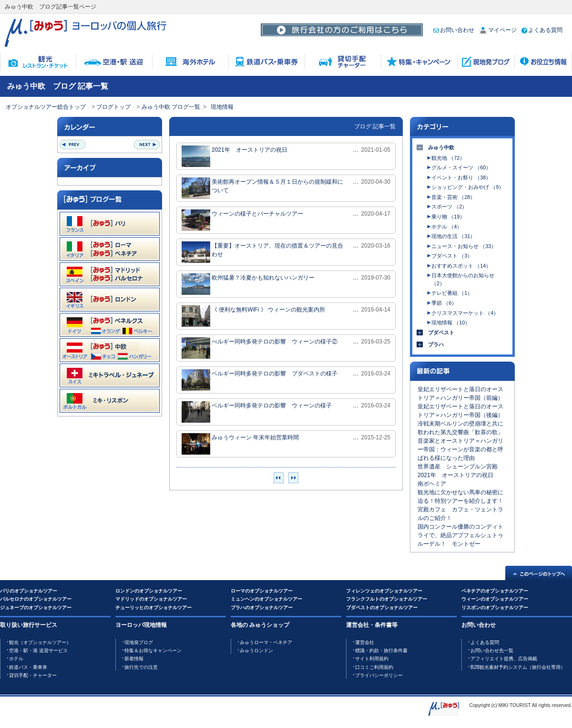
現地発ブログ (139, 642)
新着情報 (134, 659)
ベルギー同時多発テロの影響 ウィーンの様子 (257, 412)
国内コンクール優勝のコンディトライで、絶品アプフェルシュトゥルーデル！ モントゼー (460, 535)
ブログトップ (113, 107)
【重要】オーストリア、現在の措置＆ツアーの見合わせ (262, 252)
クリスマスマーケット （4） (465, 313)
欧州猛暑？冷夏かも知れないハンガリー (248, 284)
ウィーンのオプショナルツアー (495, 599)
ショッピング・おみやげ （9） (468, 187)
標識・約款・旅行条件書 (381, 650)
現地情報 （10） (451, 322)
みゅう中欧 (441, 147)
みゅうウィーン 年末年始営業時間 (240, 444)
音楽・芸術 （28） (453, 197)
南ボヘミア (432, 484)
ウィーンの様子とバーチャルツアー (242, 220)
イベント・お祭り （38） (461, 177)
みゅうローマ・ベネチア (266, 642)
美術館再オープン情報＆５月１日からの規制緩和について (262, 188)
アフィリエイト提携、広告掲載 (504, 659)
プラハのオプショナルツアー (262, 608)
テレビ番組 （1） (452, 293)
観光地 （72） (448, 158)
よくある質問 (542, 30)
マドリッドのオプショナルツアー (151, 599)
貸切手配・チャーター (33, 675)
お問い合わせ (454, 30)
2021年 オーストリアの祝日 (235, 156)
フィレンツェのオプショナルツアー (384, 591)
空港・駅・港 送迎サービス (38, 650)
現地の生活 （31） (453, 236)
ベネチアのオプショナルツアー (495, 591)
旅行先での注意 (141, 667)
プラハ (436, 344)
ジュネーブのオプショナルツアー (36, 608)
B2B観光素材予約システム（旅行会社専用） (518, 667)
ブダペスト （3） (452, 256)
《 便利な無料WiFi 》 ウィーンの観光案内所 (253, 316)
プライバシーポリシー (379, 675)
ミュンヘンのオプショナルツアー (266, 599)
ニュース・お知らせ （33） (464, 246)
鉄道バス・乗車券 (28, 667)
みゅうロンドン (256, 650)
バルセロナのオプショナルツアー (36, 599)
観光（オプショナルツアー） (40, 642)
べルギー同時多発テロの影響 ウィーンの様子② (260, 348)
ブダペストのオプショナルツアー (382, 608)
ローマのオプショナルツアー (262, 591)
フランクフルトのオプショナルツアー (387, 599)
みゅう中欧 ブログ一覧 (171, 107)
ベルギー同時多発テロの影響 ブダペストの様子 (260, 380)
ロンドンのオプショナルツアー (149, 591)
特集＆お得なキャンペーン (153, 650)
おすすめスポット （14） (461, 266)
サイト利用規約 (372, 659)
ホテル (16, 659)
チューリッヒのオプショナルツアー (153, 608)
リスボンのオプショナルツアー (495, 608)
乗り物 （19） (448, 217)
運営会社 (365, 642)
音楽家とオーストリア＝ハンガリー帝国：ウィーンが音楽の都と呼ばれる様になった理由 (460, 449)
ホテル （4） (447, 227)
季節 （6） (444, 303)
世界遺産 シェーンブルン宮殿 (458, 467)
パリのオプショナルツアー (29, 591)
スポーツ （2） (449, 207)
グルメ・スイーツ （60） (461, 167)
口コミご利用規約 (374, 667)
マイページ (498, 30)
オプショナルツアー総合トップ (46, 107)
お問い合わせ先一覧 (492, 650)
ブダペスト (441, 333)
